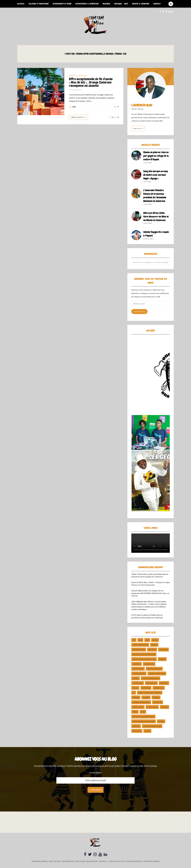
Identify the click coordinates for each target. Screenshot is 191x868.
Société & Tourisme (141, 4)
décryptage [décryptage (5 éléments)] (146, 688)
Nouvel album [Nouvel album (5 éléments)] (138, 707)
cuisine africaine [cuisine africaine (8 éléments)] (139, 674)
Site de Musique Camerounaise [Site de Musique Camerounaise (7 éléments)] (144, 721)
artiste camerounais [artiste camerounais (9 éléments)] (140, 645)
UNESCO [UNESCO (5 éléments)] (147, 731)
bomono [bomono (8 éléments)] (162, 659)
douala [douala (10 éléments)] (135, 688)
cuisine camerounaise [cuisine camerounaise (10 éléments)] (157, 674)
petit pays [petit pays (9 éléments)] (164, 707)
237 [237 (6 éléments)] (134, 640)
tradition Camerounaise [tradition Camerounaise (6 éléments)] (152, 726)
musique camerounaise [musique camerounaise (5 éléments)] (141, 702)
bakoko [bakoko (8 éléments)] (154, 645)
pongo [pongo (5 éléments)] (135, 712)
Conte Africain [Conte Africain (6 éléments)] (138, 669)
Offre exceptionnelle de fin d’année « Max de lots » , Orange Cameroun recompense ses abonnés (91, 82)
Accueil (21, 4)
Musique (106, 4)
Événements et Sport (62, 4)
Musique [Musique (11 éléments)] (156, 697)
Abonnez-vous (139, 312)
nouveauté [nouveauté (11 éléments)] (158, 702)
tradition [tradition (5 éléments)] (136, 726)
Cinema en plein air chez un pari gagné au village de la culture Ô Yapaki (156, 156)
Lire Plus (137, 129)
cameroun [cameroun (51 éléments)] (137, 664)
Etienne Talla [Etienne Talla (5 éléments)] (159, 688)
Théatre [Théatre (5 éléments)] (161, 721)
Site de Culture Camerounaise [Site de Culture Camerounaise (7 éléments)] (143, 717)
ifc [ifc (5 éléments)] (134, 693)
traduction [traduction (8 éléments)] (137, 731)
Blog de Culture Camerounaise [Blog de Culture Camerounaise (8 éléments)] (144, 654)
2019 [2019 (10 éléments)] (147, 640)
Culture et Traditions (39, 4)
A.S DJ (134, 615)
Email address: (96, 773)
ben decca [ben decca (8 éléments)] (152, 650)
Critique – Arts (121, 4)
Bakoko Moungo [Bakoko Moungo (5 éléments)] (139, 650)
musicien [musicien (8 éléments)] (146, 697)
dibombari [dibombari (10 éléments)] (164, 683)
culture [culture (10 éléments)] (136, 678)
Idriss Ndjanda (137, 601)
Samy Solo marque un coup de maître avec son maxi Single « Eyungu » (156, 175)
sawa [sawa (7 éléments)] (143, 712)
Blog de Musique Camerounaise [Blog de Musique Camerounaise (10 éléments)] (144, 659)
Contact (157, 4)
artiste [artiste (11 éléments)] (155, 640)
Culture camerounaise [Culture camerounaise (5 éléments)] (151, 678)
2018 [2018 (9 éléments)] (140, 640)
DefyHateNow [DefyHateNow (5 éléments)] (151, 683)
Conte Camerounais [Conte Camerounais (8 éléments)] (154, 669)
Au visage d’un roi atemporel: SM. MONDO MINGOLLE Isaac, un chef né (150, 593)
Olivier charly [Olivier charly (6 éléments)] (152, 707)
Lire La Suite (77, 117)
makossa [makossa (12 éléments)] (136, 697)
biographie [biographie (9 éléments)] (163, 650)
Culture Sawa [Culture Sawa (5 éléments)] (138, 683)
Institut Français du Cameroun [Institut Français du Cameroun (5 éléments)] (150, 693)
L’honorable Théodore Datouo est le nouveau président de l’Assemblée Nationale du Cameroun (155, 196)
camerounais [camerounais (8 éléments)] (149, 664)
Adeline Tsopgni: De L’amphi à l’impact (156, 234)
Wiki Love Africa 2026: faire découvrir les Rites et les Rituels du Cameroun (156, 217)
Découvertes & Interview (87, 4)
